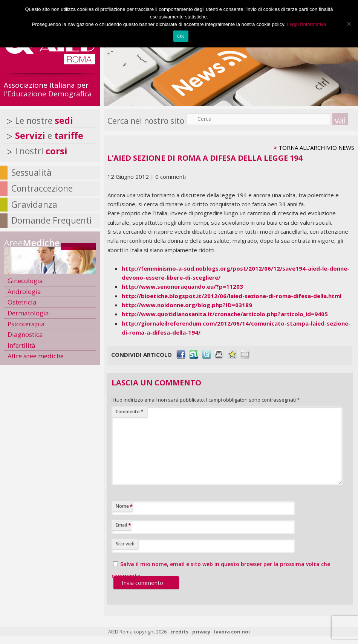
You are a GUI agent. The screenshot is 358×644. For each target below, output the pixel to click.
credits (179, 632)
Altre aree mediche (36, 356)
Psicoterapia (26, 324)
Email (123, 525)
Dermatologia (28, 313)
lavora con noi (232, 632)
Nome (124, 506)
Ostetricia (22, 302)
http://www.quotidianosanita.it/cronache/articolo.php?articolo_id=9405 (225, 314)
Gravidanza (34, 204)
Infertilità (21, 345)
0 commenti (171, 177)
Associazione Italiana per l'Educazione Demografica (48, 89)
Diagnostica (25, 334)
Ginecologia (25, 281)
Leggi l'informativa (306, 24)
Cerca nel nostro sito (146, 121)
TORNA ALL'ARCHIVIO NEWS (316, 148)
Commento (130, 412)
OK (181, 36)
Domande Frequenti (51, 220)
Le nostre (44, 120)
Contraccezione (42, 188)
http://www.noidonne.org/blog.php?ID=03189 (187, 305)
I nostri (41, 151)
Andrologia (24, 292)
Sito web (125, 544)
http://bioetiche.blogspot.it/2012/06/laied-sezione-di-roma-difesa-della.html (232, 296)
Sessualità (31, 172)
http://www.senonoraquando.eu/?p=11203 (182, 286)
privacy (201, 632)
